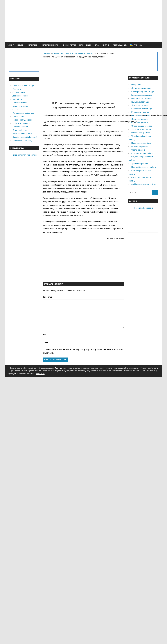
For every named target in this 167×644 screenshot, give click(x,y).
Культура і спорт (20, 130)
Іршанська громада (140, 102)
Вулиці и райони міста (22, 134)
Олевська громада (140, 122)
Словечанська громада (142, 126)
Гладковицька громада (142, 95)
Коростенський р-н (50, 45)
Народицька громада (141, 115)
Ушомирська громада (141, 129)
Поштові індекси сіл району (144, 167)
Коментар (47, 297)
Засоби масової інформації (25, 137)
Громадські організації (22, 140)
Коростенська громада (142, 109)
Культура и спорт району (142, 153)
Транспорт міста (20, 103)
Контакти (106, 45)
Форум (96, 45)
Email (45, 342)
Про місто (17, 89)
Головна (10, 45)
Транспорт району (140, 164)
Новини (20, 45)
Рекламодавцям (120, 45)
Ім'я (44, 335)
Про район (136, 85)
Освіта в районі (138, 150)
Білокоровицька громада (143, 92)
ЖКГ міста (17, 99)
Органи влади (19, 92)
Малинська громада (140, 112)
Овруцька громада (140, 119)
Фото (81, 45)
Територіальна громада (23, 85)
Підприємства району (141, 143)
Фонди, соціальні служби (24, 113)
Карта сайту (41, 374)
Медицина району (139, 146)
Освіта (15, 109)
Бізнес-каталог (70, 45)
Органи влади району (141, 88)
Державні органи (20, 96)
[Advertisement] (116, 21)
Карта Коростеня (20, 127)
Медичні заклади (20, 106)
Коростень (33, 45)
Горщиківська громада (141, 98)
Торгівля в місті (19, 116)
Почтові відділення (21, 123)
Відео (88, 45)
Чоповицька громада (141, 133)
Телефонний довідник (22, 120)
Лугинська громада (140, 105)
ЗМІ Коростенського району (144, 184)
